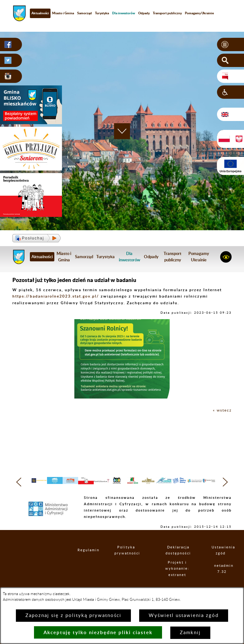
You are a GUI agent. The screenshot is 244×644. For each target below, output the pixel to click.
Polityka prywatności (127, 563)
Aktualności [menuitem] (40, 13)
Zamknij (190, 633)
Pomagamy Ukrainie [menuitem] (199, 13)
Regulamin (84, 563)
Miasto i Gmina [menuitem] (63, 13)
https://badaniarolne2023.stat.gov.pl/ (56, 296)
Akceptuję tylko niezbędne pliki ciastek (98, 632)
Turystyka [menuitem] (102, 13)
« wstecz (222, 410)
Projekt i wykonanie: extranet (179, 581)
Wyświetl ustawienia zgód (184, 616)
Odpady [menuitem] (144, 13)
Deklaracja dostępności (179, 563)
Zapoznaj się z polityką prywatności (73, 616)
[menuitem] (124, 13)
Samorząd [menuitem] (85, 13)
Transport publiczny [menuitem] (167, 13)
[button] (230, 44)
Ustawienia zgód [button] (221, 563)
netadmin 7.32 (222, 581)
